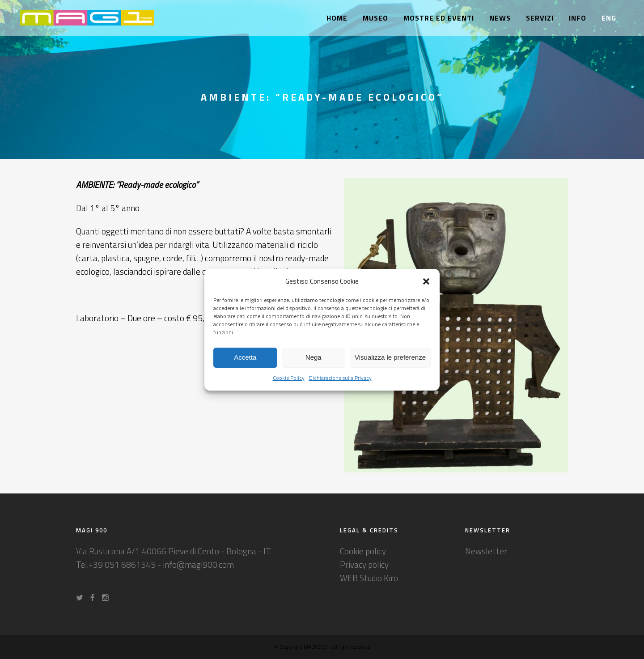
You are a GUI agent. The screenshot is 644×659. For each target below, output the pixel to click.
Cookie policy (363, 551)
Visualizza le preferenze (390, 357)
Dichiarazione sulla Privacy (340, 378)
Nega (314, 357)
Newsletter (486, 551)
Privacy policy (364, 564)
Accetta (245, 357)
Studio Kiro (379, 578)
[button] (426, 281)
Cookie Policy (289, 378)
